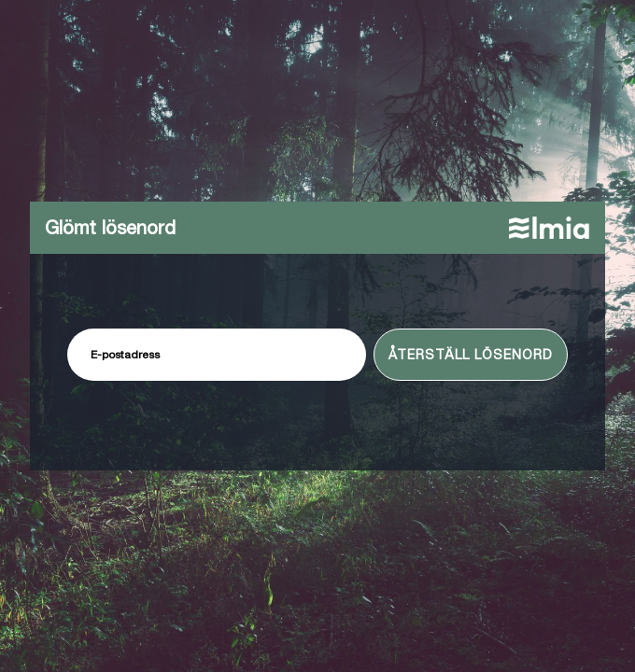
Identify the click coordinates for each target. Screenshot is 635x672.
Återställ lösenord (471, 355)
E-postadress (125, 355)
